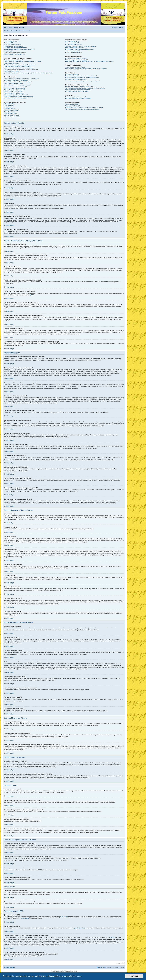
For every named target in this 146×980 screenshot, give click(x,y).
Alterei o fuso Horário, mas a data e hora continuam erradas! (20, 65)
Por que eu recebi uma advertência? (13, 92)
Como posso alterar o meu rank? (13, 71)
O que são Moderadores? (72, 43)
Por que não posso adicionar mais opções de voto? (17, 85)
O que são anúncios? (10, 112)
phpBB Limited (63, 917)
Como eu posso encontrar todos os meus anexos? (78, 99)
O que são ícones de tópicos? (12, 117)
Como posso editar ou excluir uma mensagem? (16, 80)
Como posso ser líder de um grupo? (75, 48)
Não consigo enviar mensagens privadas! (76, 58)
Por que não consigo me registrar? (13, 45)
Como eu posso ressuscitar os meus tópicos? (16, 98)
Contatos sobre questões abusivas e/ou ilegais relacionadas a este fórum (84, 107)
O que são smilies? (9, 107)
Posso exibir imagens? (10, 109)
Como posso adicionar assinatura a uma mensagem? (18, 82)
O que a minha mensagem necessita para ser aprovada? (19, 96)
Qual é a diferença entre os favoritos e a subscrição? (79, 86)
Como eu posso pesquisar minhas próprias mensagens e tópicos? (82, 81)
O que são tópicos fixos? (10, 113)
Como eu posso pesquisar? (72, 74)
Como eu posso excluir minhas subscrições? (77, 91)
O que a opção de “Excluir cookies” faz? (14, 54)
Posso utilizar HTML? (10, 105)
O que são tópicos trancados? (12, 115)
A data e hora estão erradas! (11, 63)
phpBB (31, 295)
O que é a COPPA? (9, 43)
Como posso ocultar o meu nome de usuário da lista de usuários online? (23, 61)
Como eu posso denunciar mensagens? (14, 93)
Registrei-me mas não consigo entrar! (14, 46)
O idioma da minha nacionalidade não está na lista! (17, 66)
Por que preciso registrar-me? (12, 41)
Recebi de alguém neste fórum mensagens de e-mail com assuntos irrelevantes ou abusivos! (89, 61)
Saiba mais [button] (78, 976)
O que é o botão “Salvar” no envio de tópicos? (16, 95)
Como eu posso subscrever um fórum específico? (78, 90)
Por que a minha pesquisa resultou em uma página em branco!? (82, 78)
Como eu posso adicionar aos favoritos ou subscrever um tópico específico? (85, 88)
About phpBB (25, 919)
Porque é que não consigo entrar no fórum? (15, 48)
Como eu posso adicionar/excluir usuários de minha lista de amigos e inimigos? (86, 69)
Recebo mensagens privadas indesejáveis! (76, 60)
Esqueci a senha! (9, 51)
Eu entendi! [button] (134, 976)
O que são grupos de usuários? (74, 45)
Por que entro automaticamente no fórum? (15, 53)
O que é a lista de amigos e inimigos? (75, 67)
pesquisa (113, 938)
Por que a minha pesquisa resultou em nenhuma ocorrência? (81, 76)
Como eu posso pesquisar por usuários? (76, 79)
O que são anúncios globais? (12, 110)
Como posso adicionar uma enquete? (14, 83)
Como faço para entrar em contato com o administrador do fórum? (83, 109)
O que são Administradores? (73, 41)
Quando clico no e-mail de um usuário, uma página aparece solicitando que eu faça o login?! (28, 73)
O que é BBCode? (9, 104)
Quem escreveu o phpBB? (72, 104)
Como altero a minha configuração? (13, 60)
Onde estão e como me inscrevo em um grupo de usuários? (81, 46)
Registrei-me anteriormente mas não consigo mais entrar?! (19, 49)
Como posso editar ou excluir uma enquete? (16, 87)
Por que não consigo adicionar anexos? (14, 90)
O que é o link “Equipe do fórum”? (74, 53)
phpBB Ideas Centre (80, 928)
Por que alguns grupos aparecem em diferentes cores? (80, 49)
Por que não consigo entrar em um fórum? (15, 88)
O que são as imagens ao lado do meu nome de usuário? (19, 68)
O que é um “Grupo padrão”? (73, 51)
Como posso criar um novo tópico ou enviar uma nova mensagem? (21, 79)
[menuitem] (16, 28)
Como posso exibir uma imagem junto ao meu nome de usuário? (21, 70)
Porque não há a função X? (72, 106)
